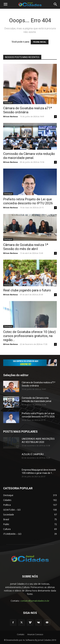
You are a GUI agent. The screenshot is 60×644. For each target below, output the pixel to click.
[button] (5, 4)
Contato (21, 634)
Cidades (7, 148)
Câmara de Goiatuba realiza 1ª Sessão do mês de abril (26, 247)
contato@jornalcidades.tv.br (35, 601)
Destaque (8, 103)
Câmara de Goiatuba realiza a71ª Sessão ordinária (28, 110)
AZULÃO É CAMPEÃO (33, 454)
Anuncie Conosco (35, 634)
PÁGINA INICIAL (40, 42)
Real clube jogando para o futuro (27, 290)
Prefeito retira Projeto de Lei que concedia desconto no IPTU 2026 (28, 201)
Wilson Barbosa (10, 116)
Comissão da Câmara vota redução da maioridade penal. (29, 156)
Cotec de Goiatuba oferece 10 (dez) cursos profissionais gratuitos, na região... (29, 336)
